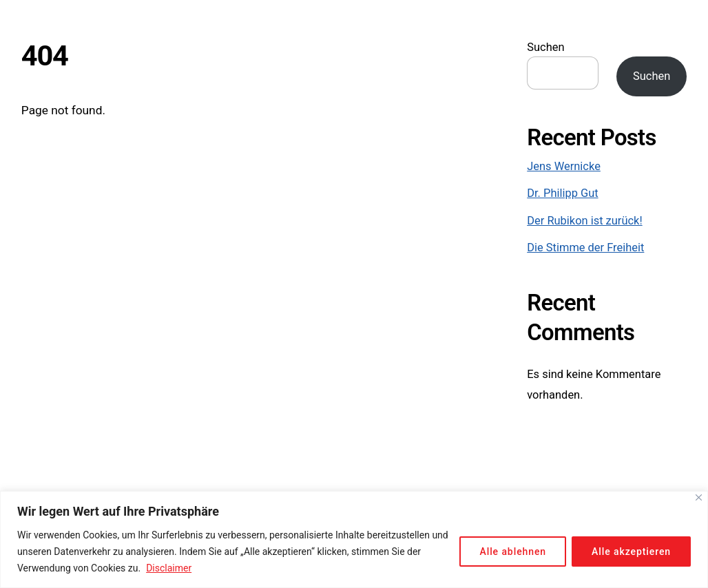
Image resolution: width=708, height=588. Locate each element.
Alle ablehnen (513, 552)
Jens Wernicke (564, 166)
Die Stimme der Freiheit (585, 248)
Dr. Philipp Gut (562, 193)
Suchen (545, 47)
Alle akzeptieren (631, 552)
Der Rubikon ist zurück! (584, 221)
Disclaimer (169, 568)
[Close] (699, 497)
